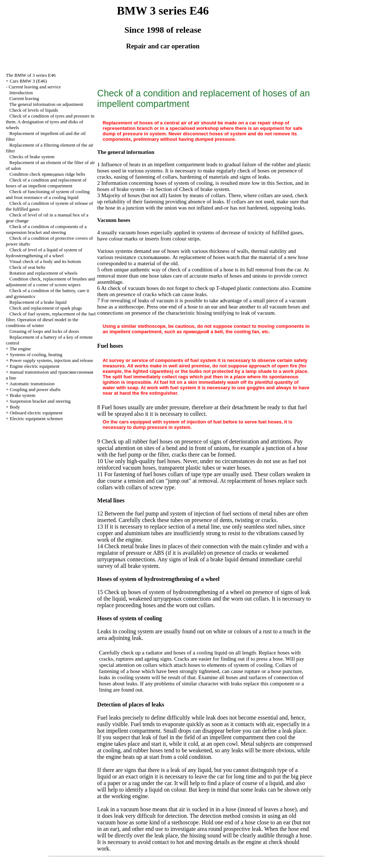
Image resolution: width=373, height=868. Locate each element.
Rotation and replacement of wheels (44, 273)
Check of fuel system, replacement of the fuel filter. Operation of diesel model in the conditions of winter (51, 320)
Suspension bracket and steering (40, 401)
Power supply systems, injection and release (52, 360)
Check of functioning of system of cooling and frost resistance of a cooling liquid (48, 194)
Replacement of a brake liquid (38, 302)
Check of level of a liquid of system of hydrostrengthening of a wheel (44, 253)
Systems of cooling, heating (36, 355)
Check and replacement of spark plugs (46, 308)
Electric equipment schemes (36, 419)
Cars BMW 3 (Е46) (28, 81)
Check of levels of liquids (34, 110)
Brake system (23, 395)
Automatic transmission (32, 384)
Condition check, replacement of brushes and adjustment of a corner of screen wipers (50, 282)
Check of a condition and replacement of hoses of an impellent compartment (46, 183)
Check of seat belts (28, 267)
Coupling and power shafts (35, 389)
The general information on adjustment (46, 104)
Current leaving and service (35, 87)
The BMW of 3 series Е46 (31, 75)
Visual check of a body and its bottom (45, 261)
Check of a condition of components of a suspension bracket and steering (46, 229)
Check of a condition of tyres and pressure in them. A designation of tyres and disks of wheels (50, 122)
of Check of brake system (201, 189)
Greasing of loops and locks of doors (44, 331)
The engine (20, 349)
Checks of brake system (32, 157)
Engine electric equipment (35, 366)
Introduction (21, 93)
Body (15, 407)
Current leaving (24, 98)
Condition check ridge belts (47, 174)
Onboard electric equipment (36, 413)
